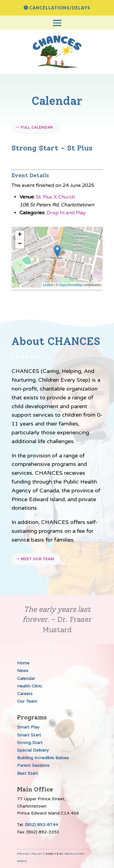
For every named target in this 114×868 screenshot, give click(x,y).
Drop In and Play (66, 213)
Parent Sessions (33, 765)
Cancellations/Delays (60, 8)
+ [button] (20, 235)
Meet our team (37, 559)
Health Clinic (30, 686)
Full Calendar (37, 127)
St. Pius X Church (55, 197)
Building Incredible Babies (43, 758)
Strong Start (30, 743)
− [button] (20, 244)
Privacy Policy (30, 854)
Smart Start (29, 735)
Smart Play (28, 727)
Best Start (28, 773)
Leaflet (48, 285)
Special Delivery (33, 750)
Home (23, 663)
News (23, 671)
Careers (25, 694)
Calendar (26, 679)
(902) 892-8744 (41, 825)
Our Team (27, 701)
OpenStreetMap (71, 285)
